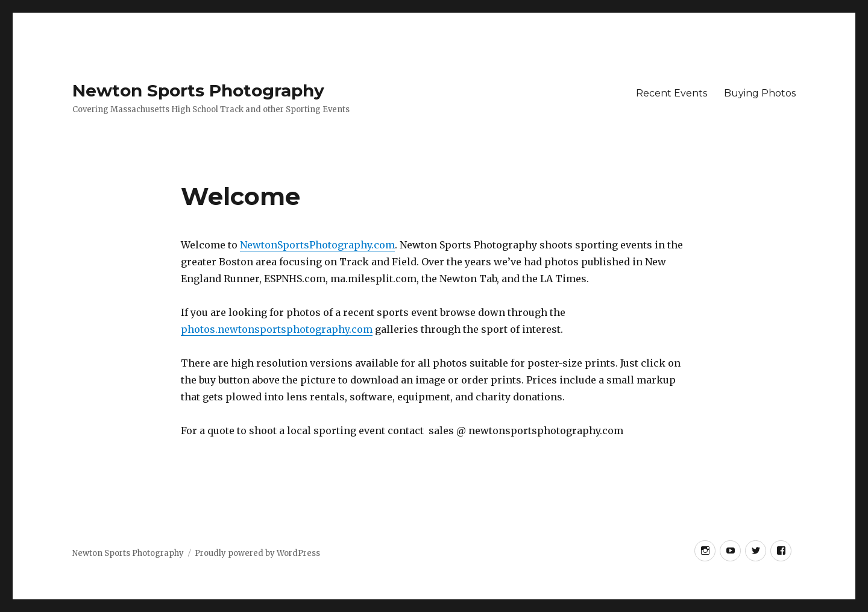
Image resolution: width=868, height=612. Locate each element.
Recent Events (671, 93)
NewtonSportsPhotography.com (317, 245)
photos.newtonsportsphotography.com (277, 329)
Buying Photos (760, 93)
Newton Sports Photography (198, 90)
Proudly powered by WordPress (257, 553)
